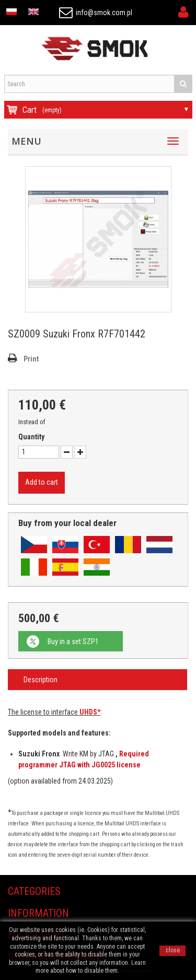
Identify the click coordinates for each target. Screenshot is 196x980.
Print (31, 359)
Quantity (31, 437)
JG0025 (103, 765)
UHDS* (90, 712)
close (173, 950)
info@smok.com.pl (96, 13)
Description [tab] (41, 680)
